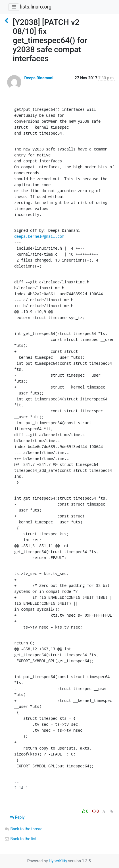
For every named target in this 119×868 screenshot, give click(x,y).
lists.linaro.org (36, 7)
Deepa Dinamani (39, 78)
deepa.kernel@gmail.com (39, 236)
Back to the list (20, 839)
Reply (17, 817)
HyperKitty (58, 861)
